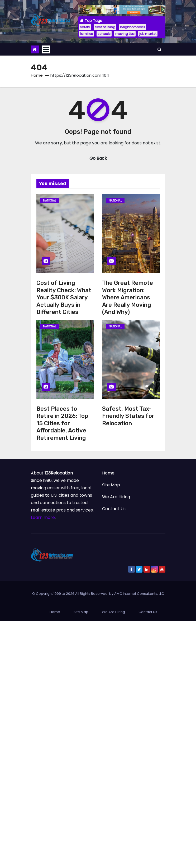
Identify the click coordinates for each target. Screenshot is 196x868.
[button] (159, 49)
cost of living (105, 27)
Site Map (111, 485)
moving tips (125, 34)
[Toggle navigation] (46, 49)
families (86, 34)
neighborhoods (133, 27)
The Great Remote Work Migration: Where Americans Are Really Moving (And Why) (128, 297)
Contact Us (114, 509)
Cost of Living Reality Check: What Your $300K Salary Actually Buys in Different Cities (64, 297)
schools (104, 34)
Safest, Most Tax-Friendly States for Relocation (128, 416)
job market (148, 34)
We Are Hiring (116, 497)
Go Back (98, 158)
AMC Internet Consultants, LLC (139, 594)
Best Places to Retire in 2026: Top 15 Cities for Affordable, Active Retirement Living (62, 423)
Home (37, 75)
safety (85, 27)
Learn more (43, 517)
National (50, 201)
